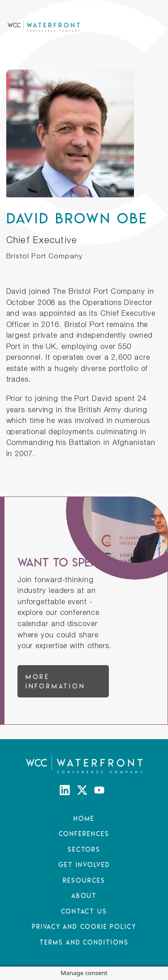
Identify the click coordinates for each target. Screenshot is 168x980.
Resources (84, 880)
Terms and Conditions (84, 942)
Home (84, 818)
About (84, 895)
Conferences (84, 834)
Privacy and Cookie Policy (84, 926)
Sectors (84, 849)
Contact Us (84, 911)
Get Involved (84, 865)
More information (56, 681)
